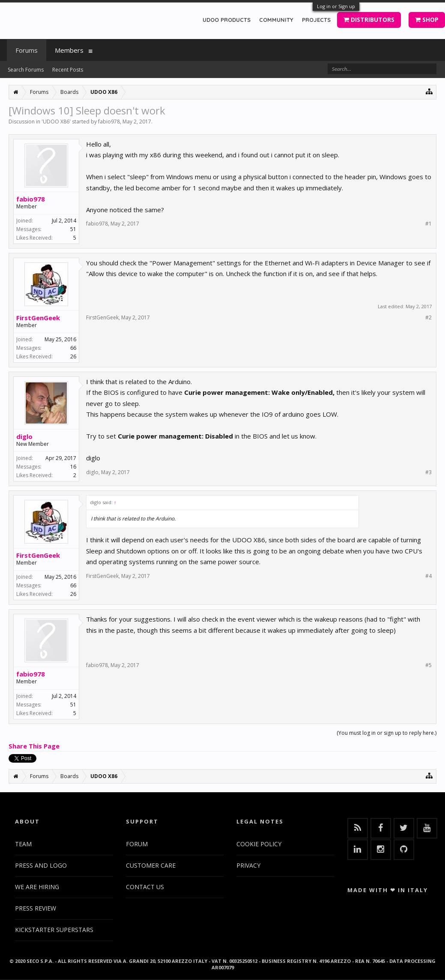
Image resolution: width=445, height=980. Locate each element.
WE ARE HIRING (37, 887)
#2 (429, 318)
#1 (429, 224)
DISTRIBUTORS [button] (369, 20)
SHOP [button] (427, 20)
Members (69, 50)
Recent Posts (68, 70)
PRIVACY (248, 865)
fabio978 (109, 122)
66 (73, 348)
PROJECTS (316, 20)
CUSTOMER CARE (151, 865)
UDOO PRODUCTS (227, 20)
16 (73, 467)
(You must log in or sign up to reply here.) (387, 733)
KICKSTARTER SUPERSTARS (54, 930)
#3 (429, 472)
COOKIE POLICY (259, 844)
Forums (27, 50)
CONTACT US (145, 887)
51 (73, 229)
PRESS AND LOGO (41, 865)
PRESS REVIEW (36, 908)
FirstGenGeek (38, 318)
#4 (429, 576)
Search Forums (26, 70)
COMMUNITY (276, 20)
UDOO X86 (56, 122)
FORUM (137, 844)
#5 (429, 665)
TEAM (23, 844)
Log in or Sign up (336, 6)
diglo (24, 436)
